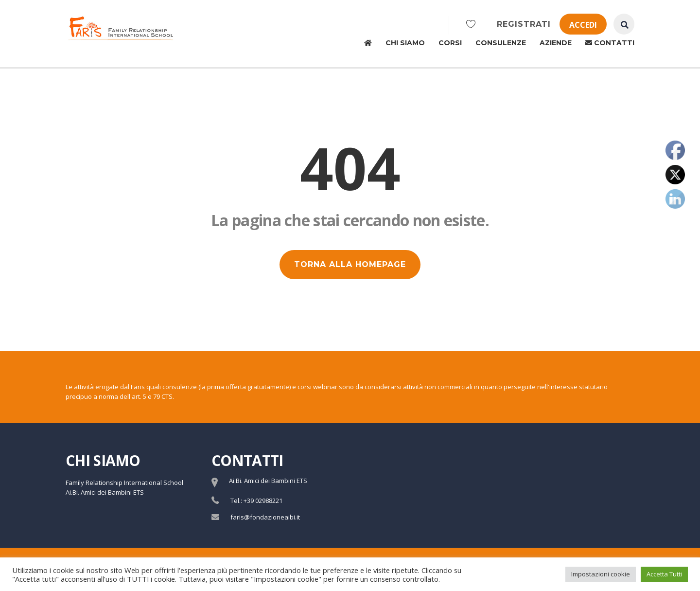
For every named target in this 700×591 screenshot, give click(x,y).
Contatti (610, 43)
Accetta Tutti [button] (664, 574)
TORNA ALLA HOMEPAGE (350, 264)
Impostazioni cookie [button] (601, 574)
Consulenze (501, 43)
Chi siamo (405, 43)
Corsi (450, 43)
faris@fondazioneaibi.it (265, 517)
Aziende (556, 43)
